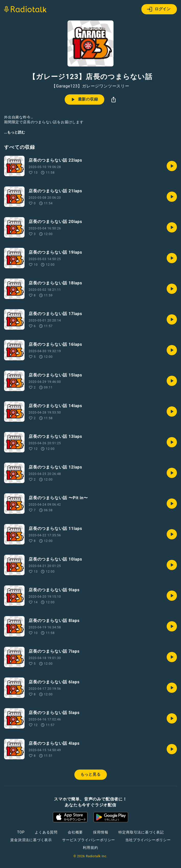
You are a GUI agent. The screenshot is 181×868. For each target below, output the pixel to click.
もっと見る (91, 774)
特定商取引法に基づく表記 (141, 832)
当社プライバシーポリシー (148, 840)
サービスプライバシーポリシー (89, 840)
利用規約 (90, 848)
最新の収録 (84, 99)
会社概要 (75, 832)
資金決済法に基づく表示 (31, 840)
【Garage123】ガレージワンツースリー (90, 86)
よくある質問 (46, 832)
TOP (21, 832)
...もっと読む (15, 132)
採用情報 (101, 832)
